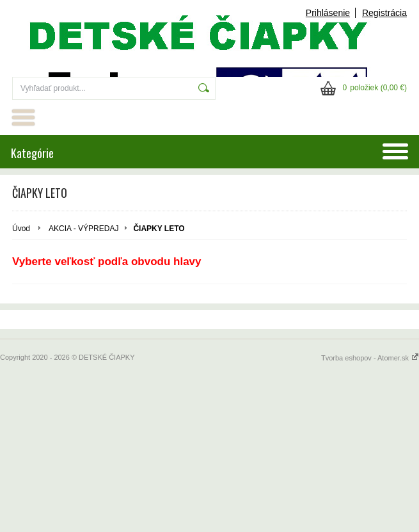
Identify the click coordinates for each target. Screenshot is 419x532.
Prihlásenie (328, 13)
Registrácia (384, 13)
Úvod (21, 229)
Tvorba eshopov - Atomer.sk (370, 358)
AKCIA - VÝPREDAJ (83, 229)
